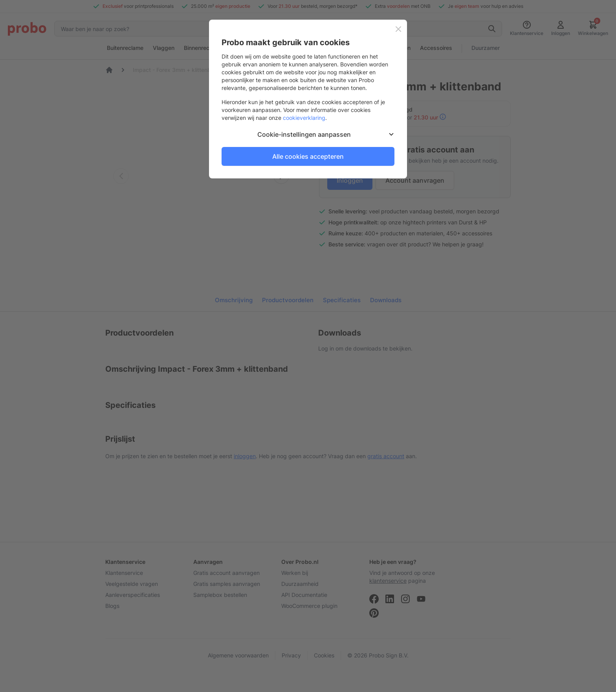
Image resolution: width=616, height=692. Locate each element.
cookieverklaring (304, 118)
